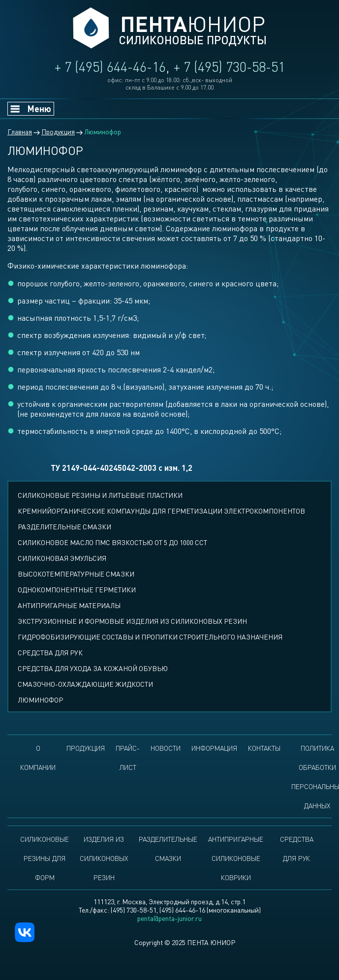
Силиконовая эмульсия (62, 558)
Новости (166, 748)
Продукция (86, 748)
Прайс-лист (128, 758)
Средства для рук (50, 653)
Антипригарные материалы (69, 605)
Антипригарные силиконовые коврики (236, 858)
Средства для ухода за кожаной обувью (93, 668)
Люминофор (40, 700)
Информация (214, 748)
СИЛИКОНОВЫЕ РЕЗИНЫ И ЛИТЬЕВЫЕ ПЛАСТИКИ (100, 495)
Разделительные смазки (64, 527)
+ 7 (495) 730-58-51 (229, 67)
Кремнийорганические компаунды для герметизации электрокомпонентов (161, 511)
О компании (38, 758)
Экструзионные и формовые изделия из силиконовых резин (132, 621)
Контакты (264, 748)
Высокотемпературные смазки (76, 574)
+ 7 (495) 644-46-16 (110, 67)
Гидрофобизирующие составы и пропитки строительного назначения (150, 637)
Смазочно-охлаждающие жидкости (85, 684)
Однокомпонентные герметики (77, 590)
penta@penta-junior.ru (169, 918)
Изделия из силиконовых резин (104, 858)
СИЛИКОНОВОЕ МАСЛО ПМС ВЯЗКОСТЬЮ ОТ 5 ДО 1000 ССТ (112, 542)
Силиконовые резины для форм (45, 858)
